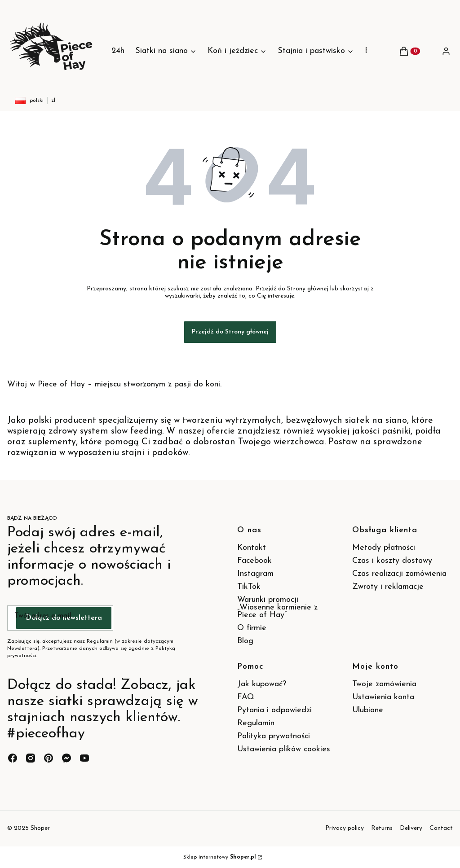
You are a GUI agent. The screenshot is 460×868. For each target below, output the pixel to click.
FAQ (246, 697)
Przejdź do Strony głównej (230, 332)
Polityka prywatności (274, 736)
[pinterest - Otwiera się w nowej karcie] (49, 758)
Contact (441, 828)
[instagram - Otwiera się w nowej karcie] (31, 758)
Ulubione (368, 710)
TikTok (249, 587)
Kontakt (252, 548)
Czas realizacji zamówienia (399, 574)
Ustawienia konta (383, 697)
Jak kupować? (262, 684)
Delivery (411, 828)
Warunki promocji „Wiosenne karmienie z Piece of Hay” (277, 607)
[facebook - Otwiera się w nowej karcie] (13, 758)
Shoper (40, 828)
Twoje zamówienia (384, 684)
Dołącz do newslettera (64, 618)
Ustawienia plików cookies (284, 749)
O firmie (252, 628)
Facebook (256, 561)
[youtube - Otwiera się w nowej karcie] (84, 758)
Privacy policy (345, 828)
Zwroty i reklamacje (388, 587)
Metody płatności (384, 548)
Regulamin (256, 723)
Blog (245, 641)
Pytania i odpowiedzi (274, 710)
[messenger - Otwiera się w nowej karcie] (66, 758)
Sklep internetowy (220, 857)
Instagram (257, 574)
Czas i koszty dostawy (392, 561)
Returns (382, 828)
